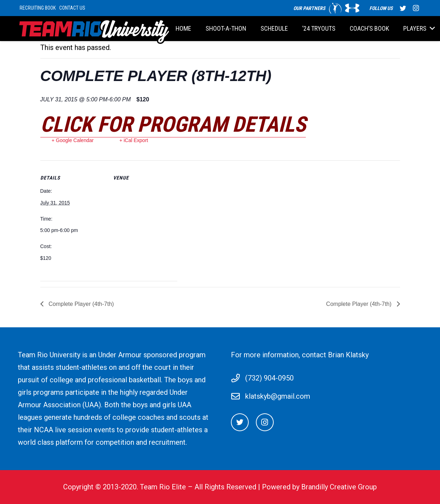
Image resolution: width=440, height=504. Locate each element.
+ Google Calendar (73, 140)
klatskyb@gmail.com (278, 396)
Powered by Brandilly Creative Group (319, 487)
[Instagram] (265, 422)
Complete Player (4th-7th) (81, 304)
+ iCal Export (134, 140)
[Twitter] (240, 422)
